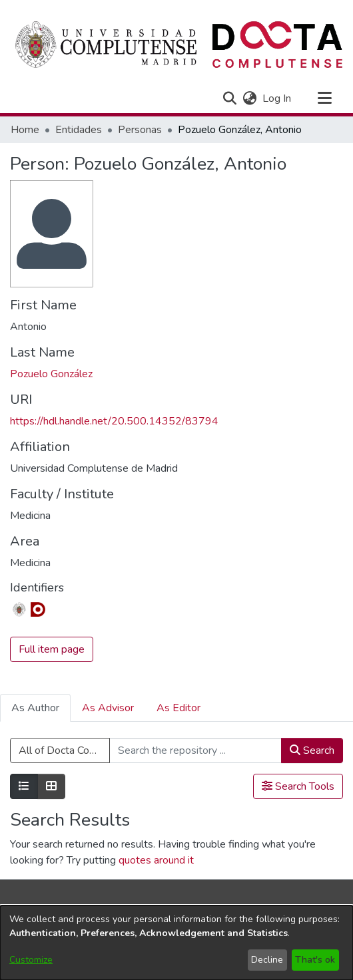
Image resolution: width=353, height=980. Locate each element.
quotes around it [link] (156, 860)
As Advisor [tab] (108, 708)
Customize (31, 960)
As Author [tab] (35, 708)
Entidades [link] (79, 130)
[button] (229, 98)
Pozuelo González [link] (51, 374)
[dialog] (176, 943)
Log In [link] (277, 98)
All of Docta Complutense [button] (64, 750)
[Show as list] (24, 786)
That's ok (315, 960)
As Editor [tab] (178, 708)
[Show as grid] (51, 786)
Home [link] (25, 130)
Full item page (52, 649)
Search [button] (312, 750)
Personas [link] (140, 130)
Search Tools (298, 786)
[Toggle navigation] (324, 98)
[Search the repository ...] (195, 750)
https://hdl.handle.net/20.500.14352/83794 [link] (114, 421)
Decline (267, 960)
